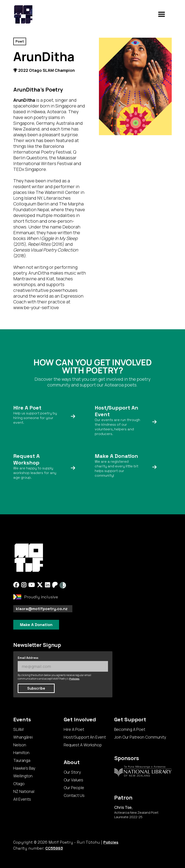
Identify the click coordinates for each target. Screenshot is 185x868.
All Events (22, 799)
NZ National (24, 791)
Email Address (28, 658)
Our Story (72, 772)
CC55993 (54, 848)
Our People (74, 788)
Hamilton (21, 753)
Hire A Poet (74, 729)
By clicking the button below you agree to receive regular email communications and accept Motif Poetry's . (54, 677)
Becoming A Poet (130, 729)
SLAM (18, 729)
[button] (162, 14)
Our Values (73, 780)
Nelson (20, 745)
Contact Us (74, 795)
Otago (19, 784)
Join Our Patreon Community (140, 737)
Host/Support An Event (85, 737)
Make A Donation (36, 625)
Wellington (23, 776)
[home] (23, 14)
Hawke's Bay (24, 768)
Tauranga (22, 760)
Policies (74, 679)
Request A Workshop (83, 745)
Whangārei (23, 737)
